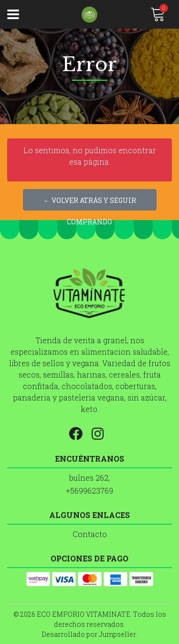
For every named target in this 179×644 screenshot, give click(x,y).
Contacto (90, 534)
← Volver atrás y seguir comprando (90, 203)
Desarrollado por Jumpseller (89, 634)
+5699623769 (89, 491)
